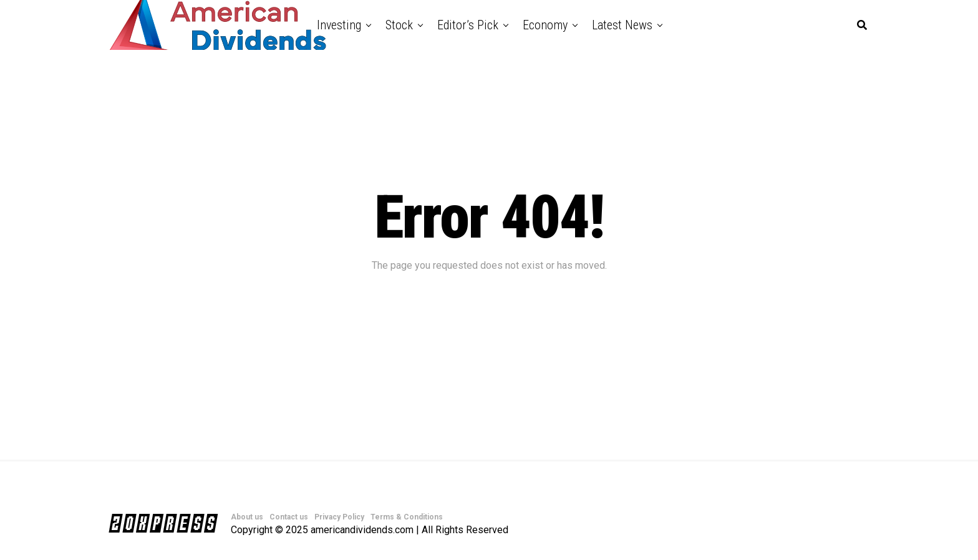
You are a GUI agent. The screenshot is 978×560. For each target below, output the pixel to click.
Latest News (622, 25)
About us (247, 517)
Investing (339, 25)
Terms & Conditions (407, 517)
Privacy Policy (339, 517)
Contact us (289, 517)
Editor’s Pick (468, 25)
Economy (545, 25)
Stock (399, 25)
